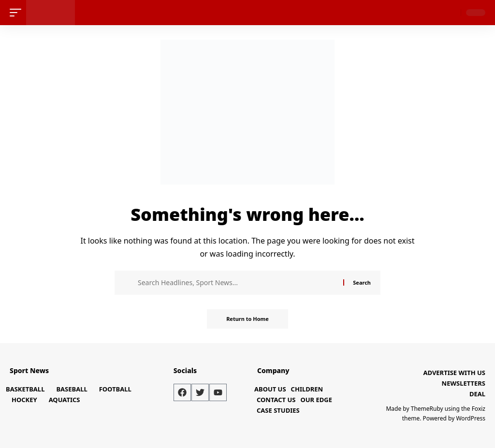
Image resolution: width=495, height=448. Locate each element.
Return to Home (247, 319)
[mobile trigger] (18, 13)
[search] (451, 13)
